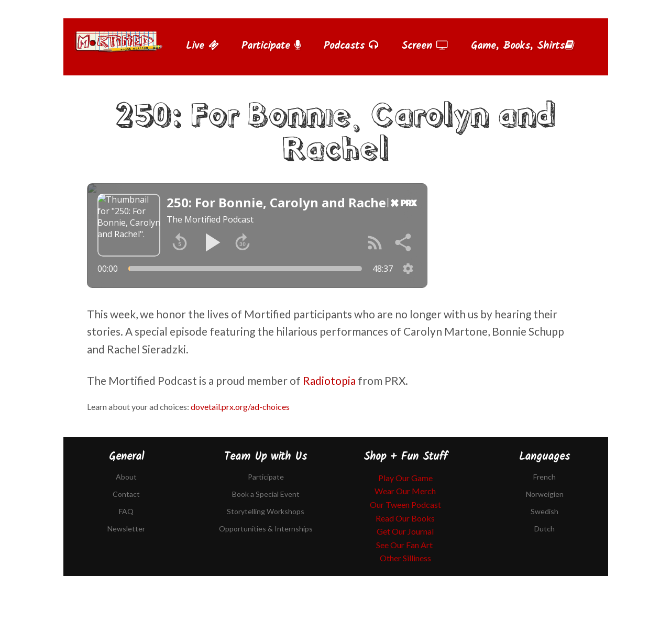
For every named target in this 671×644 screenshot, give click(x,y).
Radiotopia (329, 380)
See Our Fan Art (405, 545)
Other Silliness (405, 558)
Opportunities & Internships (266, 529)
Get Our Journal (405, 531)
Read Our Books (405, 518)
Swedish (544, 511)
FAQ (126, 511)
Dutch (544, 529)
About (126, 477)
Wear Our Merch (405, 491)
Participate (271, 46)
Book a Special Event (266, 494)
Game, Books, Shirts (523, 46)
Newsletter (126, 529)
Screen (425, 46)
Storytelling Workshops (266, 511)
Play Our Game (405, 478)
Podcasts (351, 46)
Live (202, 46)
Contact (126, 494)
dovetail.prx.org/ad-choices (240, 407)
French (544, 477)
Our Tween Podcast (405, 504)
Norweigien (545, 494)
